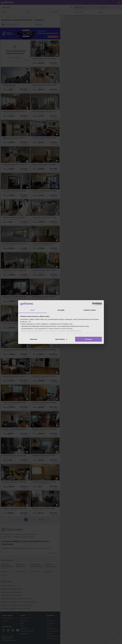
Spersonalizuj (61, 339)
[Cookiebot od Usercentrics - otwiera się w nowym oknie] (93, 304)
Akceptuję (88, 339)
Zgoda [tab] (32, 310)
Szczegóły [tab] (61, 310)
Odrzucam (34, 339)
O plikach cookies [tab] (90, 310)
